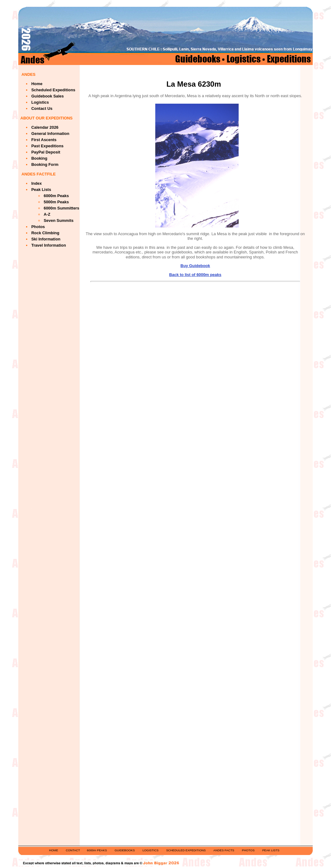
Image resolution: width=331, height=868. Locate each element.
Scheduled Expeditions (53, 90)
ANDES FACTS (224, 850)
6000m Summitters (62, 208)
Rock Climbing (45, 233)
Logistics (40, 102)
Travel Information (49, 245)
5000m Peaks (56, 202)
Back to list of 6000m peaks (195, 275)
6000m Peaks (56, 196)
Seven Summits (59, 220)
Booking (39, 158)
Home (37, 84)
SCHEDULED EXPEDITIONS (186, 850)
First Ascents (44, 140)
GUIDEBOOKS (125, 850)
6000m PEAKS (97, 850)
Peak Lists (41, 190)
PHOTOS (248, 850)
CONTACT (73, 850)
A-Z (47, 214)
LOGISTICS (151, 850)
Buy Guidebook (195, 266)
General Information (50, 134)
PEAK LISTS (271, 850)
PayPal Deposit (46, 152)
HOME (53, 850)
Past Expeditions (47, 146)
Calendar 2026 (45, 127)
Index (37, 183)
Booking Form (45, 164)
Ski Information (46, 239)
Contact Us (42, 108)
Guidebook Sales (48, 96)
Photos (38, 227)
